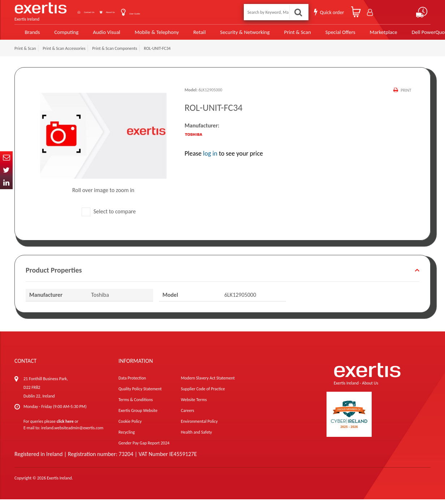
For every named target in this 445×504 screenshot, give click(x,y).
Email (6, 158)
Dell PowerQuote (407, 34)
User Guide (166, 12)
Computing (63, 34)
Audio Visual (102, 34)
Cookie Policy (130, 426)
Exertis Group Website (138, 415)
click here (65, 426)
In (6, 183)
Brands (29, 34)
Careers (188, 415)
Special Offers (320, 34)
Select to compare (109, 216)
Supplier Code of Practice (203, 394)
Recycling (127, 437)
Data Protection (132, 383)
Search (299, 11)
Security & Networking (232, 34)
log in (210, 158)
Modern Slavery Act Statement (208, 383)
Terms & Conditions (136, 404)
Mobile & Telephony (148, 34)
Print (405, 95)
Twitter (6, 170)
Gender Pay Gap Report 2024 (144, 448)
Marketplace (362, 34)
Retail (189, 34)
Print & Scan (280, 34)
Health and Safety (196, 437)
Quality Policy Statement (140, 394)
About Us (129, 11)
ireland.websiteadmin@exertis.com (72, 433)
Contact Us (93, 11)
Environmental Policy (199, 426)
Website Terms (194, 404)
